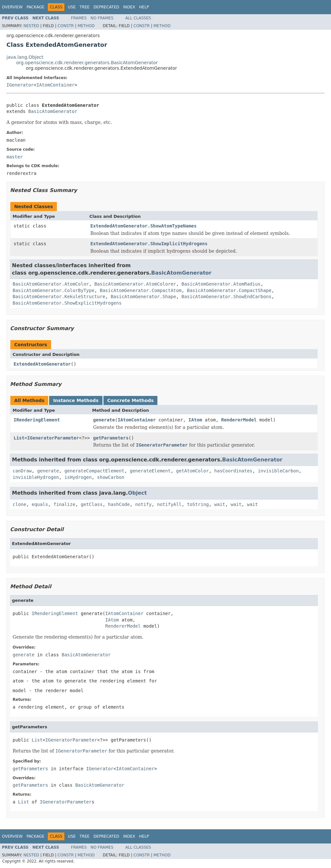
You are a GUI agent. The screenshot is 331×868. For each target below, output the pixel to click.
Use (72, 7)
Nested (31, 26)
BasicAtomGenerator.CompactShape (229, 290)
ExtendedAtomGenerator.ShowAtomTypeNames (144, 226)
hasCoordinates (233, 471)
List (19, 438)
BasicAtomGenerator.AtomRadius (221, 284)
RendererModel (239, 420)
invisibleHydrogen (36, 477)
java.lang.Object (25, 57)
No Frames (102, 18)
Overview (12, 7)
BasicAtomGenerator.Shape (143, 297)
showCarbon (111, 477)
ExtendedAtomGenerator (42, 364)
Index (129, 7)
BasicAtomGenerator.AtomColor (51, 284)
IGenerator (20, 85)
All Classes (138, 18)
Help (144, 7)
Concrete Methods (131, 400)
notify (143, 504)
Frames (79, 18)
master (15, 157)
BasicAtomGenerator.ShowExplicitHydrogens (67, 303)
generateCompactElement (94, 471)
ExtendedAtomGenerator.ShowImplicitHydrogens (149, 244)
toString (198, 504)
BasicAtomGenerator (53, 111)
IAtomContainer (56, 85)
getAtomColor (192, 471)
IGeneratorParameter (53, 438)
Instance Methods (76, 400)
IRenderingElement (37, 420)
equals (40, 504)
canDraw (22, 471)
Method (86, 26)
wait (220, 504)
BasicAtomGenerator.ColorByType (53, 290)
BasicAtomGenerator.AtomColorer (135, 284)
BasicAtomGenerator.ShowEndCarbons (227, 297)
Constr (66, 26)
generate (104, 420)
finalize (64, 504)
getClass (92, 504)
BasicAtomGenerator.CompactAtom (141, 290)
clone (19, 504)
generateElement (150, 471)
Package (35, 7)
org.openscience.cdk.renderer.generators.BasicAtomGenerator (87, 63)
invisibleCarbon (278, 471)
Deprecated (106, 7)
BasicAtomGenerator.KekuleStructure (59, 297)
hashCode (119, 504)
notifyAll (169, 504)
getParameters (111, 438)
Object (138, 493)
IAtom (195, 420)
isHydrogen (78, 477)
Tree (85, 7)
